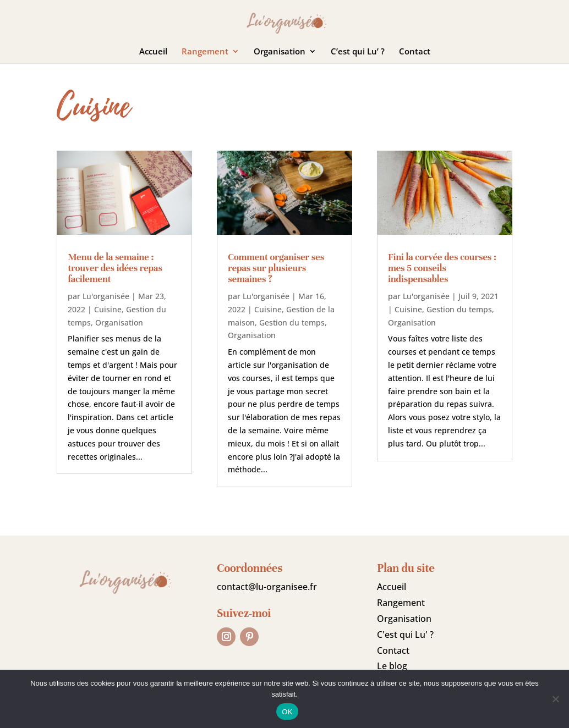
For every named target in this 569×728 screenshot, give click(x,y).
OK (287, 712)
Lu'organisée (106, 296)
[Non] (555, 699)
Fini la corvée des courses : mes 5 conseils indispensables (442, 268)
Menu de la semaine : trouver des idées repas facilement (115, 268)
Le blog (392, 666)
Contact (415, 52)
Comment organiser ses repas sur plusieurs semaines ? (276, 268)
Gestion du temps (292, 322)
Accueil (153, 52)
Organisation (280, 52)
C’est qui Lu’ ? (358, 52)
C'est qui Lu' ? (405, 635)
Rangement (205, 52)
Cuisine (108, 309)
